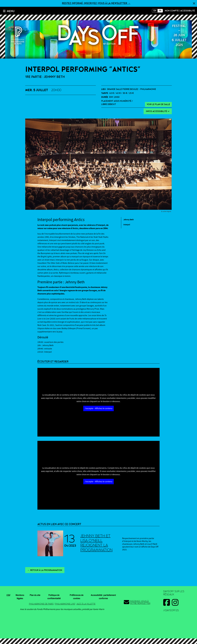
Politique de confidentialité (54, 597)
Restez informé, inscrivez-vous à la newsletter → (96, 3)
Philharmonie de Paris (41, 604)
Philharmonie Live (65, 604)
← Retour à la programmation (45, 570)
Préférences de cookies (77, 597)
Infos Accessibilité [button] (158, 111)
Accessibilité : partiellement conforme (103, 597)
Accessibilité (188, 11)
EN (155, 11)
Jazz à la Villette (86, 604)
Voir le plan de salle (158, 104)
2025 (98, 35)
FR (160, 11)
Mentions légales (20, 597)
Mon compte (172, 11)
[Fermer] (194, 3)
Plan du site (35, 595)
